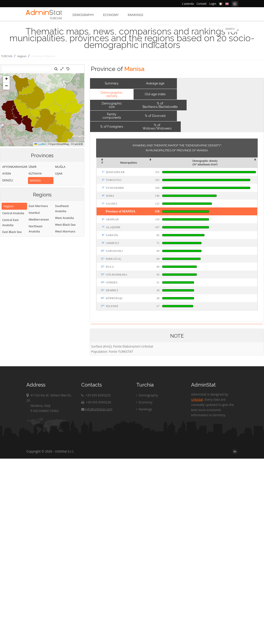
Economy (111, 15)
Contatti (202, 4)
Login (213, 4)
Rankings (135, 15)
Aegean (22, 56)
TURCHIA (7, 56)
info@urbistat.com (97, 409)
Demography (83, 15)
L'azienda (188, 4)
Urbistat (197, 399)
